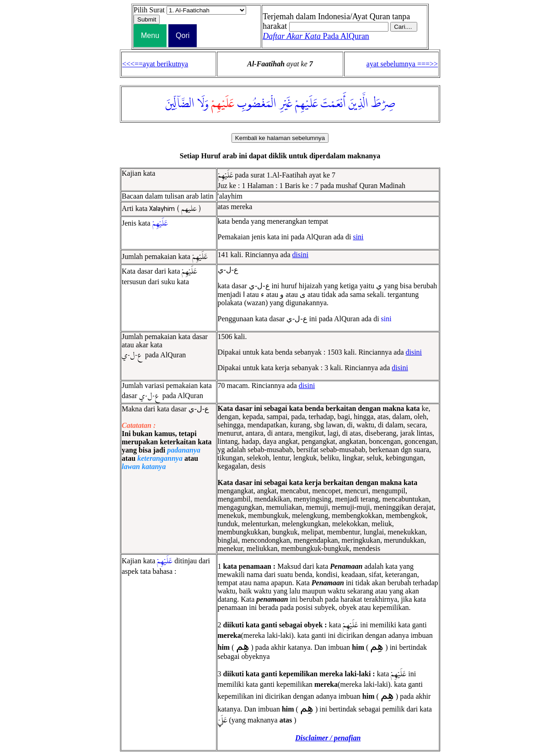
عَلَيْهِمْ (307, 104)
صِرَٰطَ (383, 104)
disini (301, 255)
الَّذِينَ (358, 104)
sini (358, 237)
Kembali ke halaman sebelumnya (280, 138)
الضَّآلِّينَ (180, 104)
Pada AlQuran (316, 36)
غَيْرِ (286, 104)
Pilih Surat (149, 10)
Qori (183, 35)
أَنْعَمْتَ (333, 104)
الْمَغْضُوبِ (257, 104)
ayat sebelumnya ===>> (402, 64)
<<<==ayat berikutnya (155, 64)
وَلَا (203, 104)
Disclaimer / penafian (328, 738)
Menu (150, 35)
